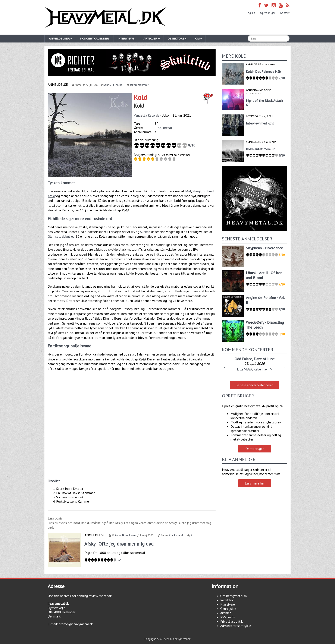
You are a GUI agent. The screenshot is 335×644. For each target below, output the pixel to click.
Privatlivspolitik (231, 621)
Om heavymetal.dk (234, 596)
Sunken (145, 232)
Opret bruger (268, 13)
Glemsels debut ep (61, 236)
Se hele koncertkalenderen (255, 385)
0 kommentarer (139, 85)
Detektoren (177, 39)
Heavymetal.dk (106, 17)
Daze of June (264, 359)
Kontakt (285, 13)
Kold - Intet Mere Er (260, 149)
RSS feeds (228, 617)
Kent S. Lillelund (113, 85)
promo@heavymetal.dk (76, 624)
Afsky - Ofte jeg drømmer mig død (119, 544)
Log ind (251, 13)
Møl (188, 191)
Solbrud (208, 191)
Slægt (197, 191)
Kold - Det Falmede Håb (263, 72)
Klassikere (228, 604)
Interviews (126, 39)
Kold (140, 97)
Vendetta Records (146, 115)
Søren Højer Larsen (126, 535)
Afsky (51, 196)
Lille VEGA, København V (255, 369)
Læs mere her (255, 483)
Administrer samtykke (236, 626)
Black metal (163, 128)
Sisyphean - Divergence (264, 248)
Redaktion (227, 600)
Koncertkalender (94, 39)
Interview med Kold (260, 123)
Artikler (226, 613)
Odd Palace (243, 359)
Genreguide (228, 609)
